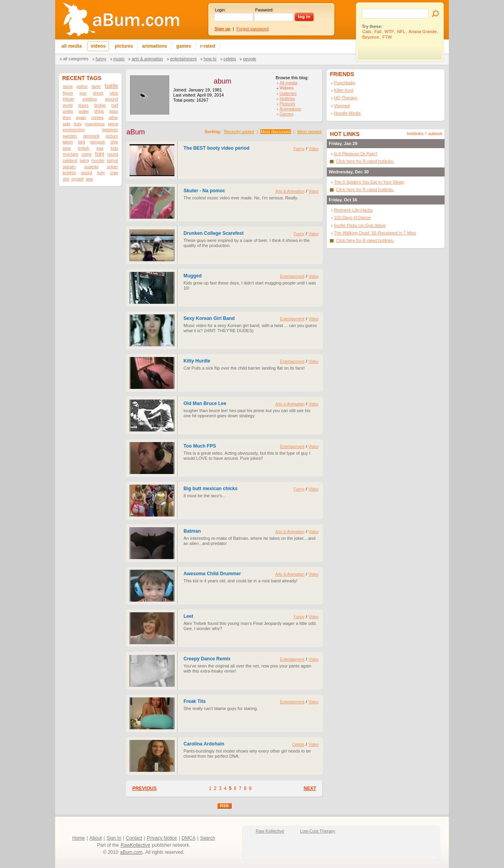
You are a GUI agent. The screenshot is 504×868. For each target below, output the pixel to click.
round (113, 154)
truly (78, 124)
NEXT (310, 788)
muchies (70, 154)
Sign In (114, 838)
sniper (112, 167)
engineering (74, 130)
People (249, 59)
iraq (100, 148)
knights (69, 173)
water (84, 111)
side (67, 124)
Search (208, 838)
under (68, 111)
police (82, 86)
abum (222, 81)
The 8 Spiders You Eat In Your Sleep (369, 182)
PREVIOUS (145, 788)
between (110, 130)
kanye (113, 160)
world (68, 105)
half (115, 105)
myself (77, 179)
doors (83, 105)
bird (82, 142)
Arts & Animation (147, 59)
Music (119, 59)
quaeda (91, 167)
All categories (76, 59)
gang (84, 160)
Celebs (230, 59)
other (113, 117)
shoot (98, 93)
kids (114, 148)
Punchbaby (345, 83)
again (81, 117)
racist (68, 86)
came (87, 154)
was (90, 179)
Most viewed (309, 132)
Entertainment (183, 59)
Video (314, 149)
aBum (136, 132)
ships (99, 111)
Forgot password (252, 29)
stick (114, 93)
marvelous (95, 124)
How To (210, 59)
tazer (96, 86)
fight (99, 154)
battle (111, 86)
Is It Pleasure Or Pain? (356, 154)
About (95, 838)
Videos (287, 88)
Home (79, 838)
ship (114, 142)
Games (286, 114)
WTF (389, 32)
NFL (401, 32)
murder (98, 160)
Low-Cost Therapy (318, 831)
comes (97, 117)
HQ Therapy (346, 98)
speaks (69, 167)
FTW (387, 37)
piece (113, 124)
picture (112, 136)
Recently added (239, 132)
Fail (378, 32)
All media (288, 83)
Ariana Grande (422, 32)
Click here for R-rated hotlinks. (365, 161)
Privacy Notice (162, 838)
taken (68, 142)
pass (114, 111)
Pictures (287, 104)
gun (83, 93)
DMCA (188, 838)
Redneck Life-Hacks (353, 210)
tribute (69, 99)
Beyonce (371, 37)
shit (66, 179)
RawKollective (135, 845)
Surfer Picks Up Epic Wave (360, 225)
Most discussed (276, 132)
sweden (70, 136)
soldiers (90, 99)
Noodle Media (347, 113)
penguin (98, 142)
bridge (100, 105)
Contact (134, 838)
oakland (70, 160)
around (112, 99)
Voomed (342, 106)
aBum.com (131, 852)
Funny (101, 59)
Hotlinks (287, 99)
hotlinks (415, 134)
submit (435, 134)
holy (101, 173)
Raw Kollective (270, 831)
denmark (91, 136)
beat (67, 148)
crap (114, 173)
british (83, 148)
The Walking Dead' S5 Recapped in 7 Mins (375, 233)
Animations (290, 109)
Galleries (288, 93)
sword (87, 173)
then (67, 117)
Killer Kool (344, 90)
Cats (367, 32)
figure (68, 93)
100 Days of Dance (352, 217)
